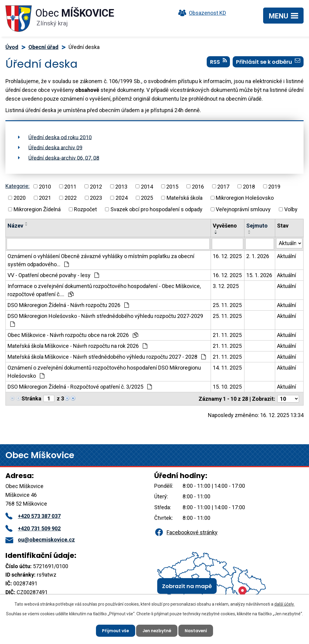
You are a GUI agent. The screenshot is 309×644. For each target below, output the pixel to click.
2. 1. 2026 (258, 256)
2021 (45, 198)
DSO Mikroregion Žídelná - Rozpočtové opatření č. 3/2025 (80, 387)
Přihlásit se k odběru (268, 62)
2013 (121, 186)
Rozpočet (85, 209)
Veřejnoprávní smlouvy (243, 209)
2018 (249, 186)
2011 (70, 186)
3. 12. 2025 (226, 286)
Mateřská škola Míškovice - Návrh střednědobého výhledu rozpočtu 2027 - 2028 (107, 357)
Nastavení (197, 630)
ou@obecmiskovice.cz (40, 540)
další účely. (284, 604)
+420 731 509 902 (33, 528)
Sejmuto (257, 226)
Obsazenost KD (201, 13)
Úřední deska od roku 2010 (60, 137)
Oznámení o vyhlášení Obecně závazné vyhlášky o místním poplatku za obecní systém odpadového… (101, 260)
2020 (20, 198)
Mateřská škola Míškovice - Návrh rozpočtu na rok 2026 (77, 346)
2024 (122, 198)
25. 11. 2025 (227, 305)
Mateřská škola (185, 198)
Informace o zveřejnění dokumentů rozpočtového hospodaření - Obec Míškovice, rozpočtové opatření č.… (104, 290)
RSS (218, 62)
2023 (96, 198)
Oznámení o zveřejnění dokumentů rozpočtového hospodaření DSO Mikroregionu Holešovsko (104, 372)
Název (15, 226)
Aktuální (287, 256)
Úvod (12, 47)
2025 (147, 198)
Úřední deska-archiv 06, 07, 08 (64, 158)
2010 (45, 186)
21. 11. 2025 (227, 335)
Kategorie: (18, 186)
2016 (198, 186)
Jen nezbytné (157, 630)
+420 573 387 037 (33, 516)
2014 (147, 186)
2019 (274, 186)
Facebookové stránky (186, 532)
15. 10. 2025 (227, 387)
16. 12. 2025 (227, 256)
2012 (96, 186)
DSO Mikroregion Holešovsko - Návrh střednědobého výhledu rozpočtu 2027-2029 (105, 320)
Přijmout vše (115, 630)
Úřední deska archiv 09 (55, 147)
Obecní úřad (43, 47)
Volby (291, 209)
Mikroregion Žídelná (37, 209)
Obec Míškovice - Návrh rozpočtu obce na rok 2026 (73, 335)
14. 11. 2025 (227, 368)
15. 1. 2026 (259, 275)
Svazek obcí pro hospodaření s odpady (156, 209)
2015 (172, 186)
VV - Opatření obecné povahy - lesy (53, 275)
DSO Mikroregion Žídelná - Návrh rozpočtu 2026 (68, 305)
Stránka (31, 398)
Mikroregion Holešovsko (245, 198)
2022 (71, 198)
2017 (223, 186)
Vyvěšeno (225, 226)
